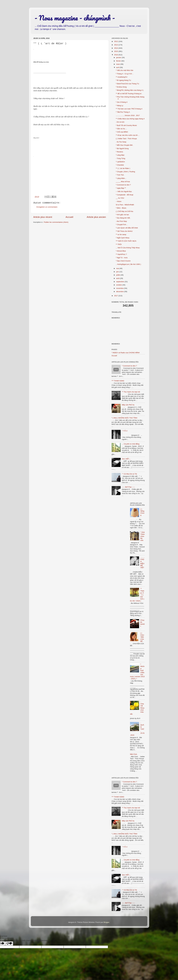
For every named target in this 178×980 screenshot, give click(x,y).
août (118, 278)
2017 (116, 296)
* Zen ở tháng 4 (122, 102)
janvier (119, 58)
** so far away (121, 234)
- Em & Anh (120, 122)
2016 (116, 55)
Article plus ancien (96, 217)
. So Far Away (121, 142)
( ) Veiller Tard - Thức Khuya (126, 139)
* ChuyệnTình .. (122, 225)
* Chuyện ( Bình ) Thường (125, 172)
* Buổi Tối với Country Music (126, 125)
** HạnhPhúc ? (121, 254)
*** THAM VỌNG (118, 381)
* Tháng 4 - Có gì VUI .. (125, 74)
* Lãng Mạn (120, 155)
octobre (119, 285)
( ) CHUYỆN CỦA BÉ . (142, 637)
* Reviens (119, 152)
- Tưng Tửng (120, 158)
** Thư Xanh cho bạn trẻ (131, 392)
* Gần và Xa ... (121, 129)
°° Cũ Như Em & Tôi (129, 474)
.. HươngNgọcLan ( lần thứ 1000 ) (128, 264)
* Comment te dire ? (123, 185)
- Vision (119, 201)
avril (118, 67)
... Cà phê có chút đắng (131, 444)
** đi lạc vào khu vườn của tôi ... (128, 135)
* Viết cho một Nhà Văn (124, 70)
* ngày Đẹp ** (121, 188)
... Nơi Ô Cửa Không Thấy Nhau (128, 248)
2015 (116, 51)
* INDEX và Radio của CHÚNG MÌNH (126, 353)
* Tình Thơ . (120, 175)
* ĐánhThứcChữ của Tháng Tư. (128, 84)
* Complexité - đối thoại (124, 195)
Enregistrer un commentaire (47, 207)
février (119, 61)
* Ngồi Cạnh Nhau (123, 238)
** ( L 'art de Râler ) (123, 168)
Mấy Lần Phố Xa (128, 405)
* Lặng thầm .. (121, 178)
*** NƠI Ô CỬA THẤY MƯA (126, 241)
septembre (121, 282)
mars (118, 64)
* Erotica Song (121, 87)
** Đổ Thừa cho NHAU (124, 231)
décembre (120, 292)
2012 (116, 41)
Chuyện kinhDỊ (142, 623)
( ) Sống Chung (142, 512)
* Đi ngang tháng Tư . (124, 80)
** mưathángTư (122, 77)
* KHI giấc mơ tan (122, 215)
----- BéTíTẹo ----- (128, 487)
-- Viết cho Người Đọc (124, 191)
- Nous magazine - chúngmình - (75, 18)
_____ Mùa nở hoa (123, 182)
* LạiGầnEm (120, 162)
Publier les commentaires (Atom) (56, 222)
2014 (116, 48)
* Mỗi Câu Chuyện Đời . (125, 145)
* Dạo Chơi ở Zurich (123, 261)
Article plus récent (43, 217)
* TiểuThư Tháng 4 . (123, 112)
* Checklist (120, 165)
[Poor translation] (9, 943)
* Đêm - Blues (121, 208)
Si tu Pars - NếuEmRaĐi (125, 205)
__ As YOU (120, 198)
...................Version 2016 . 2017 (128, 115)
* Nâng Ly (119, 106)
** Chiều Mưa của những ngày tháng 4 (130, 119)
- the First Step (121, 221)
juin (118, 272)
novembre (120, 288)
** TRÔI (119, 244)
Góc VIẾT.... (126, 459)
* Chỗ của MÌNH (122, 132)
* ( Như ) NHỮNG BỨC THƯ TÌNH (124, 418)
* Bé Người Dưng (122, 149)
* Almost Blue (121, 251)
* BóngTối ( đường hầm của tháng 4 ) (130, 90)
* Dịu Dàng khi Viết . (123, 218)
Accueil (69, 217)
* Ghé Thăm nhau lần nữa (142, 536)
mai (118, 268)
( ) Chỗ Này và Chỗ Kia (124, 211)
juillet (118, 275)
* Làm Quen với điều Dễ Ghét (127, 228)
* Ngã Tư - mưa (122, 258)
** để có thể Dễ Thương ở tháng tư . (129, 94)
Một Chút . (134, 754)
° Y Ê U (125, 431)
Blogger (106, 922)
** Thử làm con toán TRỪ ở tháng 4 (129, 109)
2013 (116, 45)
